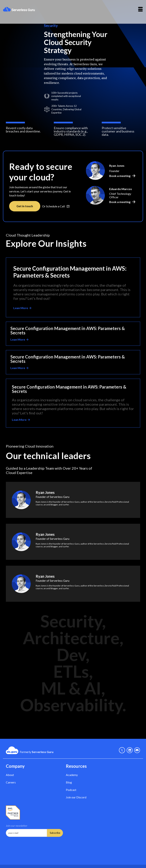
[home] (19, 9)
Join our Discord (76, 797)
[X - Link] (122, 750)
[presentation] (34, 846)
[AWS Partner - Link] (13, 813)
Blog (69, 782)
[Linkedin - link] (130, 750)
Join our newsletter (17, 826)
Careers (11, 782)
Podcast (71, 790)
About (10, 775)
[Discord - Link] (137, 750)
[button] (140, 9)
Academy (72, 775)
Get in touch (25, 206)
